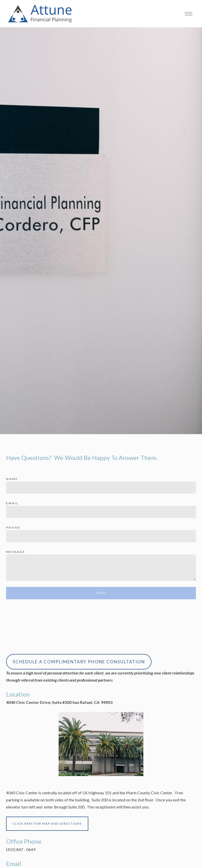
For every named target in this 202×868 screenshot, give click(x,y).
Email (12, 503)
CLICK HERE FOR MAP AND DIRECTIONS (47, 824)
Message (16, 552)
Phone (13, 527)
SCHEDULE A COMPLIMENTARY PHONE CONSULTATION (79, 662)
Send (101, 593)
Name (12, 479)
